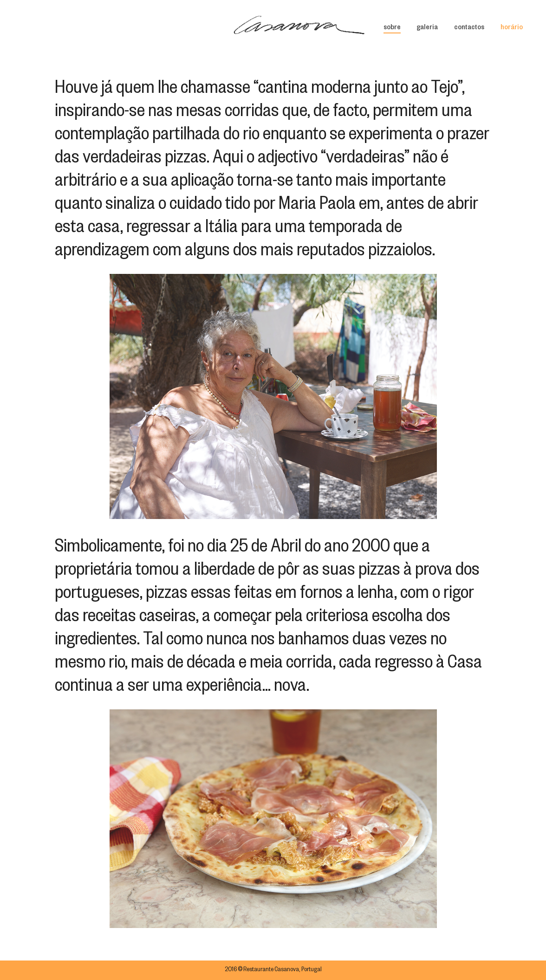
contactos (469, 28)
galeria (427, 28)
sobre (392, 28)
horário (512, 28)
